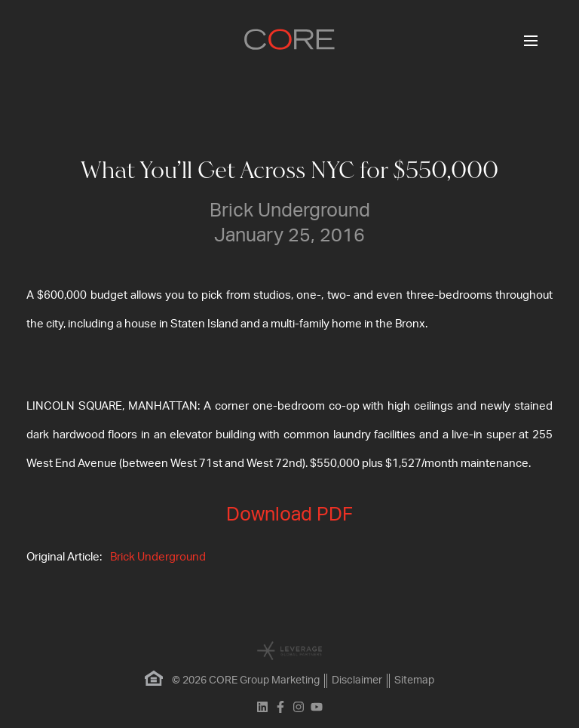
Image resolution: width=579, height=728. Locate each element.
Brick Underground (158, 557)
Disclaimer (357, 680)
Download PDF (289, 515)
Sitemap (414, 680)
